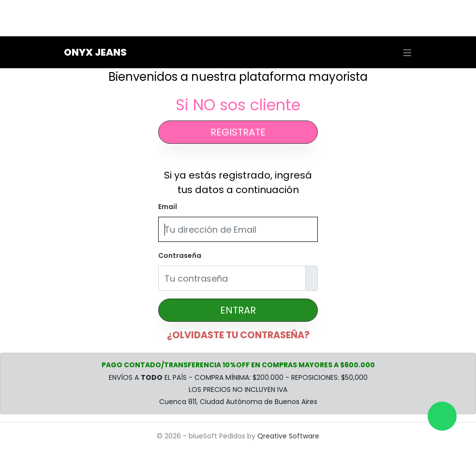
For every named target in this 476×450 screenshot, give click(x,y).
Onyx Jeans (95, 52)
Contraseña (180, 255)
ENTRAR (238, 310)
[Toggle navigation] (405, 52)
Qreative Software (288, 436)
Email (168, 207)
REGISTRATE (238, 132)
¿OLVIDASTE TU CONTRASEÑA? (238, 335)
